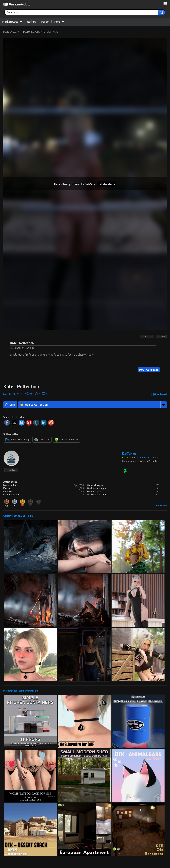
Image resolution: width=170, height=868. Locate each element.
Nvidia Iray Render (66, 440)
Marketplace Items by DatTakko (21, 691)
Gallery (32, 22)
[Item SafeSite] (107, 184)
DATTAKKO (53, 32)
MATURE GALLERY (33, 32)
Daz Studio (42, 440)
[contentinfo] (14, 12)
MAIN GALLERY (11, 32)
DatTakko (129, 454)
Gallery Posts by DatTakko (18, 516)
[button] (165, 4)
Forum (45, 22)
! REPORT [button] (161, 336)
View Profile (160, 506)
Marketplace (12, 22)
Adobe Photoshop (18, 440)
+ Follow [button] (144, 458)
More (59, 22)
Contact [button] (157, 458)
